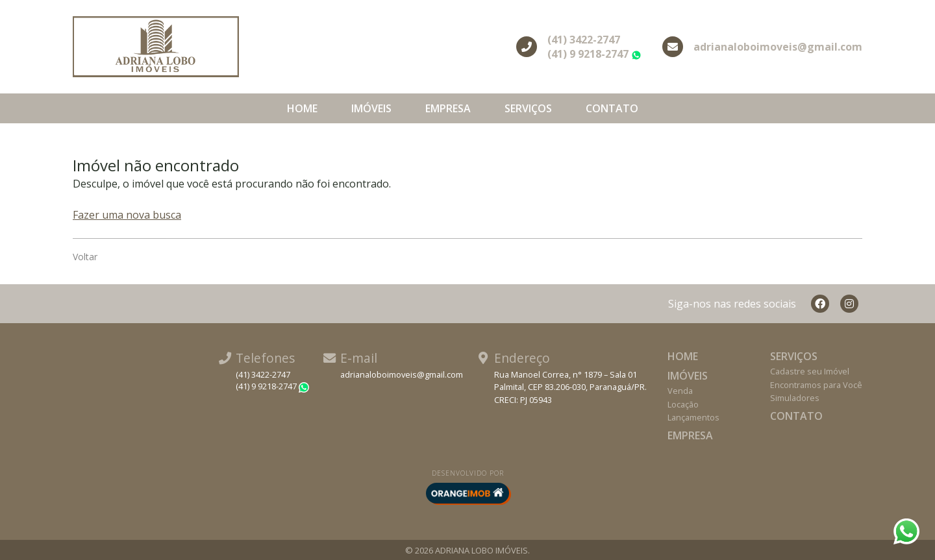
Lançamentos (693, 417)
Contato (612, 108)
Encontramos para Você (816, 385)
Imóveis (371, 108)
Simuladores (795, 398)
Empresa (448, 108)
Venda (680, 391)
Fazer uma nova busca (127, 215)
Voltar (85, 257)
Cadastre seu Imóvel (810, 371)
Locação (683, 404)
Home (302, 108)
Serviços (528, 108)
